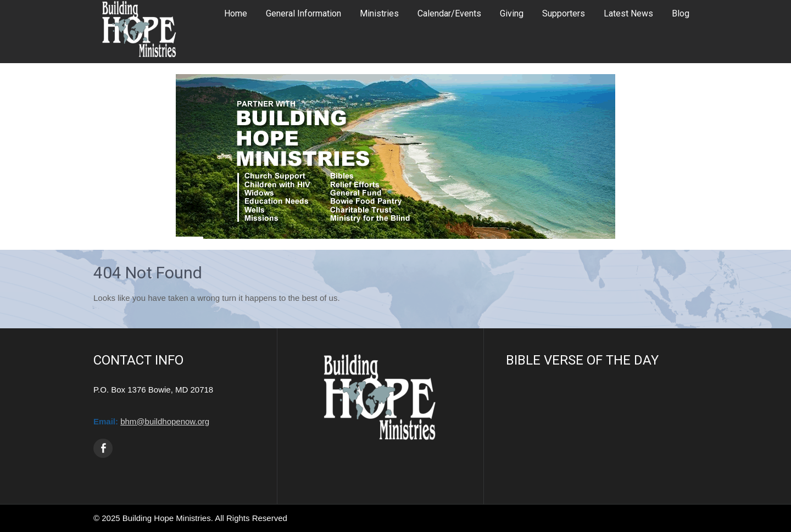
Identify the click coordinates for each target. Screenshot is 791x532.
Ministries (379, 13)
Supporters (564, 13)
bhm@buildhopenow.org (165, 421)
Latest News (628, 13)
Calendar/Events (449, 13)
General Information (303, 13)
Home (236, 13)
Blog (681, 13)
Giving (512, 13)
